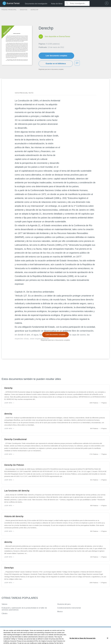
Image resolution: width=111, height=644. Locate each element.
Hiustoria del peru (64, 604)
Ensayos (24, 10)
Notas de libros (57, 4)
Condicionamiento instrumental (69, 608)
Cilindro (4, 613)
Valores (4, 604)
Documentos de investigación (36, 4)
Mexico (60, 612)
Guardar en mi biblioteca (56, 64)
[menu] (107, 3)
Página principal (9, 10)
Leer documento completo (56, 56)
